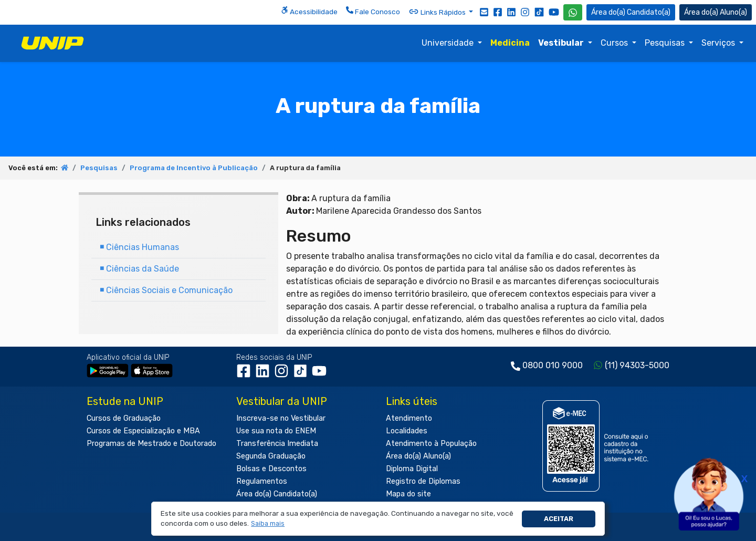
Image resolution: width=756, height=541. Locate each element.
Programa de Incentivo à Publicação (194, 168)
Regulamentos (262, 481)
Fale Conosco (373, 11)
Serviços (719, 43)
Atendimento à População (431, 444)
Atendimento (409, 418)
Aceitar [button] (559, 519)
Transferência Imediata (277, 444)
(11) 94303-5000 (637, 365)
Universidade (449, 43)
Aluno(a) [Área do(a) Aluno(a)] (716, 12)
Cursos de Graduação (124, 418)
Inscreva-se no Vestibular (281, 418)
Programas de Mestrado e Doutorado (151, 444)
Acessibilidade (309, 11)
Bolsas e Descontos (271, 469)
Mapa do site (408, 494)
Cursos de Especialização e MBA (143, 431)
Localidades (407, 431)
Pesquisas (666, 43)
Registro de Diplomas (423, 481)
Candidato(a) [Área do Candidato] (631, 12)
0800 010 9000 (553, 365)
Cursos (615, 43)
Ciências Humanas (139, 247)
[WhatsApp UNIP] (573, 12)
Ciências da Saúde (139, 269)
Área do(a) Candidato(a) (277, 494)
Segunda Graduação (271, 456)
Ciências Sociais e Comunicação (166, 290)
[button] (268, 524)
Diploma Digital (412, 469)
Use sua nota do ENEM (276, 431)
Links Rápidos (438, 12)
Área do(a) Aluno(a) (418, 456)
